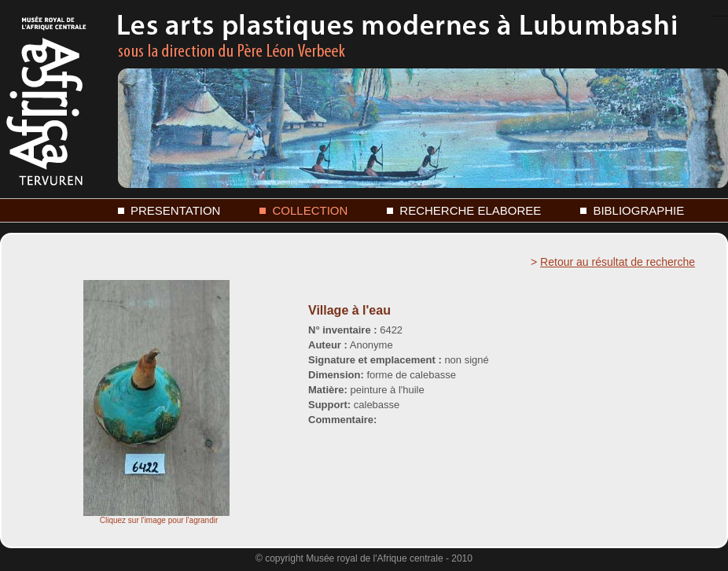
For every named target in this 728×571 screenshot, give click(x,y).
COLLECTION (310, 210)
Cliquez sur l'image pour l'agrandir (156, 517)
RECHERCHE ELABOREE (470, 210)
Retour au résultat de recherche (618, 262)
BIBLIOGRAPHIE (638, 210)
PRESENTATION (175, 210)
